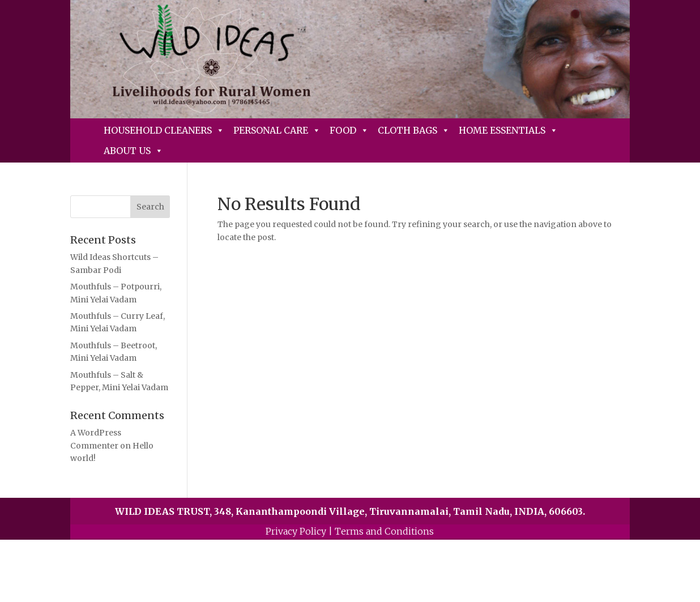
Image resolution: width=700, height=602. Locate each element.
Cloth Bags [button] (414, 130)
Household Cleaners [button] (164, 130)
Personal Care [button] (277, 130)
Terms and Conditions (384, 531)
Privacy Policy (296, 531)
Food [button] (349, 130)
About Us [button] (133, 151)
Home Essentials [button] (508, 130)
